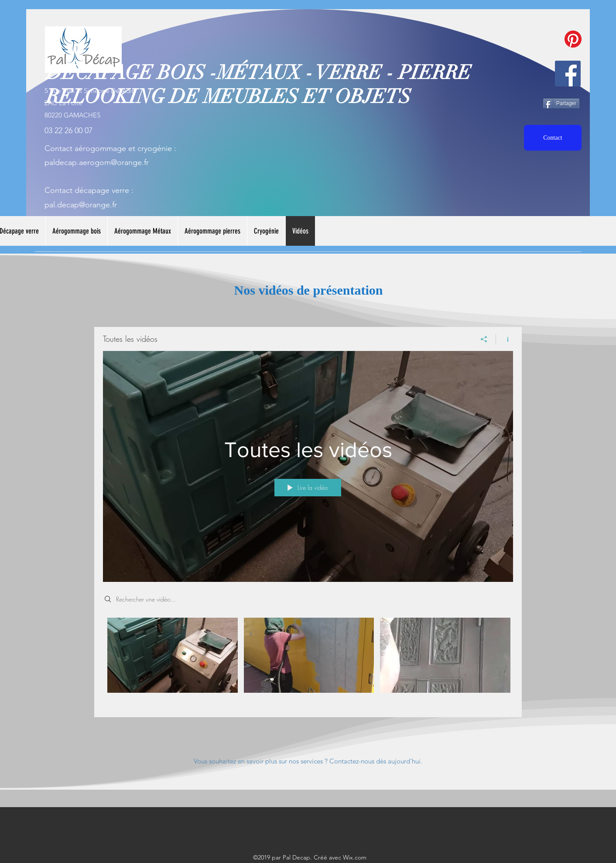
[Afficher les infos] (505, 339)
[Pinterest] (573, 39)
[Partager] (561, 103)
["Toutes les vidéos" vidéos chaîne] (308, 661)
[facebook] (568, 74)
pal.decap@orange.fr (81, 205)
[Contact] (553, 138)
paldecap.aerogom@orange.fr (97, 162)
